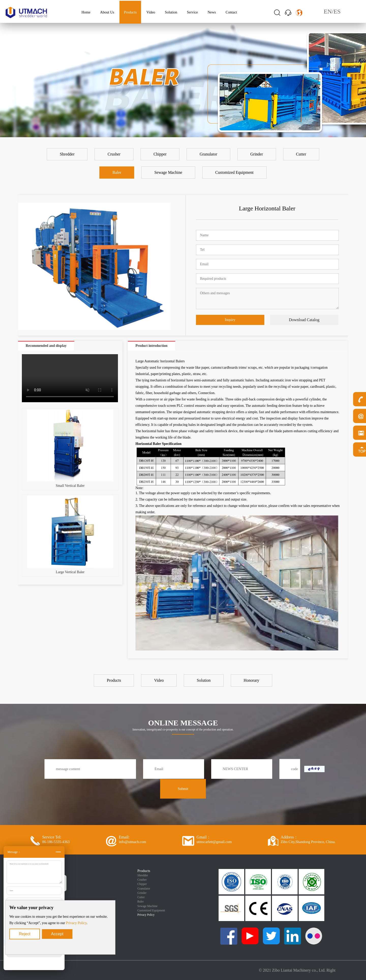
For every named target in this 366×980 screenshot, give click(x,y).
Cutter (141, 897)
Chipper (142, 884)
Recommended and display (46, 346)
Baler (141, 901)
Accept (57, 934)
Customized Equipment (151, 910)
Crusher (142, 880)
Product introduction (151, 346)
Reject (25, 934)
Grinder (142, 893)
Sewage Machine (148, 906)
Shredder (143, 875)
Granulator (144, 889)
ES (337, 11)
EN (328, 11)
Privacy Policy (76, 923)
